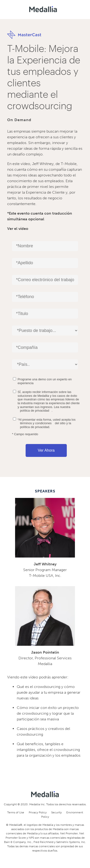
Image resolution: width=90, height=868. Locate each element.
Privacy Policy (38, 812)
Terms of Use (16, 812)
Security (56, 812)
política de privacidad (34, 411)
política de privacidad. (35, 427)
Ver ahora (46, 450)
